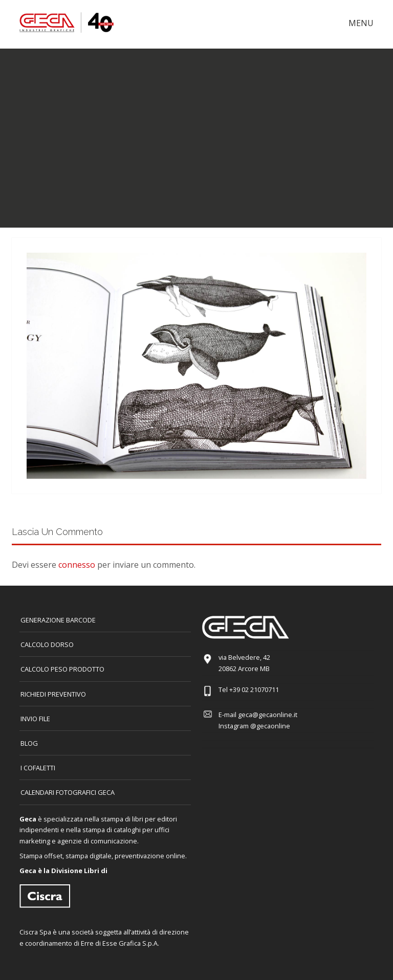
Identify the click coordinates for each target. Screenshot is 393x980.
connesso (77, 565)
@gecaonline (270, 726)
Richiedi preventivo (53, 694)
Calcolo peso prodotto (62, 669)
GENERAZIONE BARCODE (58, 620)
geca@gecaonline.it (268, 715)
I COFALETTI (38, 768)
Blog (29, 743)
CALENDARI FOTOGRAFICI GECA (68, 792)
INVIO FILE (35, 719)
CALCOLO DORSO (47, 644)
